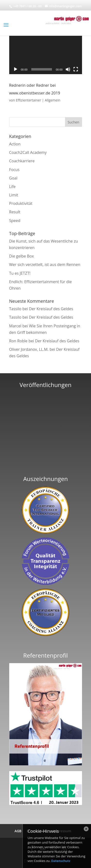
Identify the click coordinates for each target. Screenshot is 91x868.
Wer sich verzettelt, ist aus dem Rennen (45, 265)
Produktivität (21, 203)
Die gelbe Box (22, 256)
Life (12, 187)
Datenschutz (61, 861)
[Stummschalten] (68, 69)
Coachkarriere (22, 161)
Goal (13, 178)
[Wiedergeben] (16, 69)
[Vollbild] (76, 69)
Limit (14, 195)
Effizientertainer (28, 100)
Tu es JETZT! (20, 273)
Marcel (15, 326)
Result (15, 212)
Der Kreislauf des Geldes (51, 309)
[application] (46, 54)
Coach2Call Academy (28, 152)
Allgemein (52, 100)
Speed (15, 221)
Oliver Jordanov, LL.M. (29, 349)
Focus (14, 170)
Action (15, 144)
